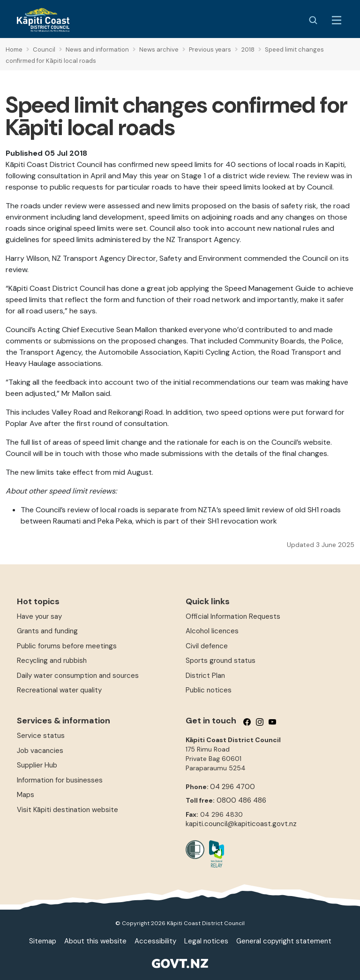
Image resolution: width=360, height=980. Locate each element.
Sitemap (43, 941)
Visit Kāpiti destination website (67, 810)
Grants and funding (47, 631)
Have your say (39, 616)
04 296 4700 (232, 787)
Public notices (209, 690)
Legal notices (206, 941)
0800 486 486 (241, 800)
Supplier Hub (37, 765)
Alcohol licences (212, 631)
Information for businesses (60, 780)
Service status (41, 736)
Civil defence (207, 646)
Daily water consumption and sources (78, 676)
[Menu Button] (337, 20)
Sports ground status (221, 661)
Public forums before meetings (67, 646)
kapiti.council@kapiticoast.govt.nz (241, 824)
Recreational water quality (59, 690)
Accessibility (155, 941)
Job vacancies (40, 751)
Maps (26, 795)
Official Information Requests (233, 616)
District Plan (205, 676)
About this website (95, 941)
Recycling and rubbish (52, 661)
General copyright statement (284, 941)
